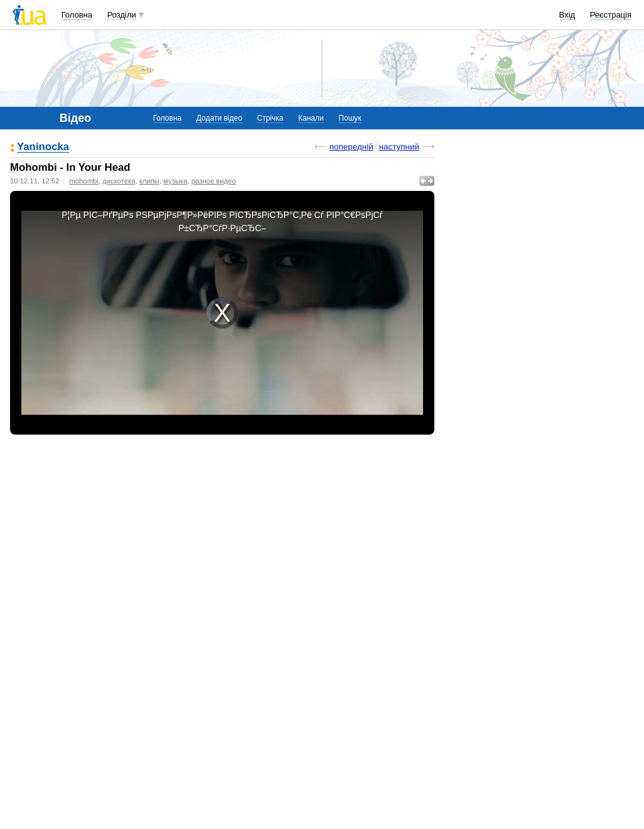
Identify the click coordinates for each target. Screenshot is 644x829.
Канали (311, 118)
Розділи (122, 15)
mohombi (83, 181)
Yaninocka (43, 147)
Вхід (567, 15)
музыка (175, 181)
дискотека (119, 181)
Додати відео (219, 118)
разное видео (214, 181)
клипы (149, 181)
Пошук (350, 118)
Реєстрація (611, 15)
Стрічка (270, 118)
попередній (352, 147)
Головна (77, 15)
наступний (399, 147)
